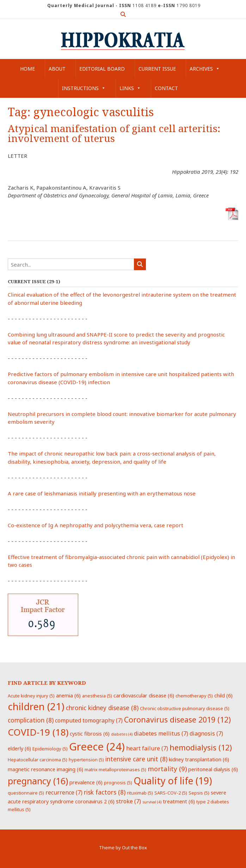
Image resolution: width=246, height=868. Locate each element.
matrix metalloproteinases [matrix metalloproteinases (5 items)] (115, 769)
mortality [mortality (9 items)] (167, 769)
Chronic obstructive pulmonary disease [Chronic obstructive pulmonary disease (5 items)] (185, 708)
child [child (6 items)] (223, 695)
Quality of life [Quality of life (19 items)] (173, 781)
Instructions (84, 88)
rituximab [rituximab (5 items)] (140, 793)
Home (27, 69)
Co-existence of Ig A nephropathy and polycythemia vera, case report (96, 525)
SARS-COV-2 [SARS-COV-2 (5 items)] (171, 793)
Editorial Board (102, 69)
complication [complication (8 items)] (31, 720)
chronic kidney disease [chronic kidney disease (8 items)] (102, 708)
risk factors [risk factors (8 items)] (105, 792)
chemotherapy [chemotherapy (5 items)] (194, 696)
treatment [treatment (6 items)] (179, 801)
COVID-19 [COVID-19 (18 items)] (38, 732)
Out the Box (134, 848)
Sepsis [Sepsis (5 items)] (199, 793)
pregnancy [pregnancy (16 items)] (38, 781)
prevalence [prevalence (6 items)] (86, 782)
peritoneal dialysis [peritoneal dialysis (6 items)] (213, 769)
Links (130, 88)
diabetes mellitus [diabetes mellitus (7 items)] (161, 733)
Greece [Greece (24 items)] (97, 747)
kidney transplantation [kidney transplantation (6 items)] (199, 759)
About (57, 69)
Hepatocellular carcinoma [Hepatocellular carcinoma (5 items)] (38, 760)
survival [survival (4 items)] (152, 802)
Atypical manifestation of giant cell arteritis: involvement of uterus (114, 134)
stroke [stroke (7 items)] (128, 801)
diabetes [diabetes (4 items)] (122, 734)
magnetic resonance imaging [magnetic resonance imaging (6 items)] (45, 769)
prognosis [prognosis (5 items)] (118, 783)
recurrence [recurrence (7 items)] (64, 792)
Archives (205, 69)
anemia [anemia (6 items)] (68, 695)
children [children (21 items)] (36, 706)
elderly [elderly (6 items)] (19, 748)
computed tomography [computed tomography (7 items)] (89, 720)
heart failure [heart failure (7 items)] (147, 748)
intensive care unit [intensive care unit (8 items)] (136, 759)
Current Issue (157, 69)
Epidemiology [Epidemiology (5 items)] (50, 749)
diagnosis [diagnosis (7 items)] (206, 733)
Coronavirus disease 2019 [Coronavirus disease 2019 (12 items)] (177, 720)
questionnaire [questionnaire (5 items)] (26, 793)
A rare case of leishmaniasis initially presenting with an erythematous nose (102, 493)
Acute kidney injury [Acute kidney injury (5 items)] (31, 696)
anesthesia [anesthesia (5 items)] (97, 696)
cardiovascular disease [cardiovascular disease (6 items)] (144, 695)
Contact (166, 88)
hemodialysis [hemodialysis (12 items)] (201, 747)
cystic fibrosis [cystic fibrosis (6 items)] (90, 733)
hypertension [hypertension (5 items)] (86, 760)
